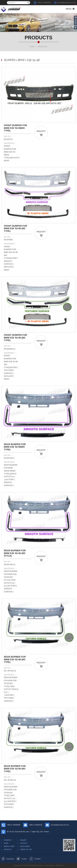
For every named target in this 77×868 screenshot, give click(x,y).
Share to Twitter (22, 859)
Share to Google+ (35, 859)
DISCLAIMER (25, 846)
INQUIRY (23, 840)
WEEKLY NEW (9, 846)
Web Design (50, 866)
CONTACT (24, 843)
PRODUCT (8, 850)
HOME (32, 47)
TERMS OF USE (26, 850)
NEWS (6, 843)
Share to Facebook (8, 859)
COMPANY (8, 840)
